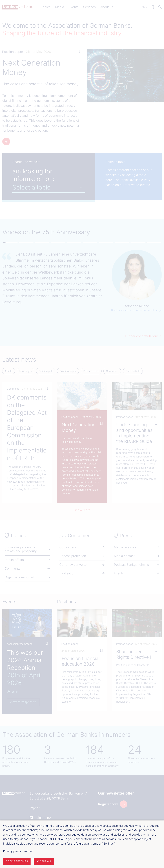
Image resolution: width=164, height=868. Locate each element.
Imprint (28, 851)
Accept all (44, 861)
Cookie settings (17, 861)
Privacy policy (12, 851)
